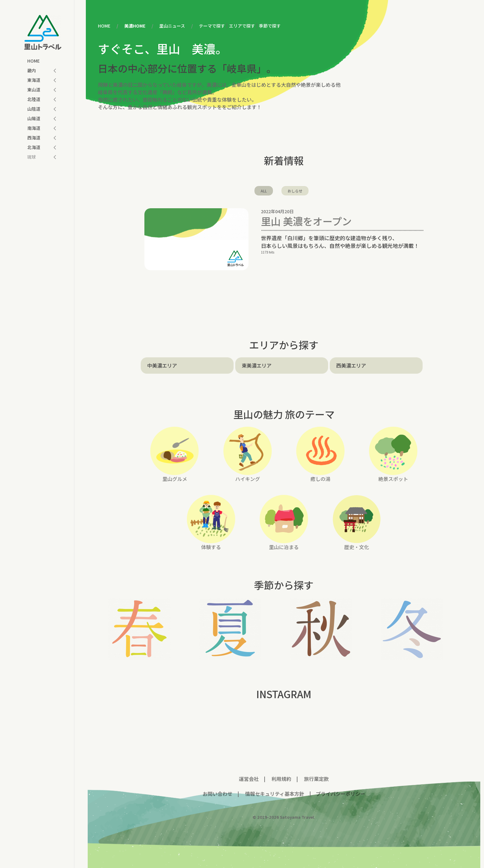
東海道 (34, 80)
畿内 (32, 70)
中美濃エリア (162, 365)
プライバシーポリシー (341, 794)
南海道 (34, 128)
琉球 (32, 157)
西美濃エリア (351, 365)
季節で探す (270, 26)
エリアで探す (242, 26)
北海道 (34, 147)
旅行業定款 (316, 779)
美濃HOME (135, 26)
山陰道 (34, 109)
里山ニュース (172, 26)
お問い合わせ (218, 794)
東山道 (34, 90)
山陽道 (34, 118)
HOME (33, 61)
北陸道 (34, 99)
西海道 (34, 138)
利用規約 (281, 779)
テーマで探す (212, 26)
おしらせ (295, 191)
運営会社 (249, 779)
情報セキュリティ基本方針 (274, 794)
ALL (264, 191)
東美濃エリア (257, 365)
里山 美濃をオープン (306, 221)
